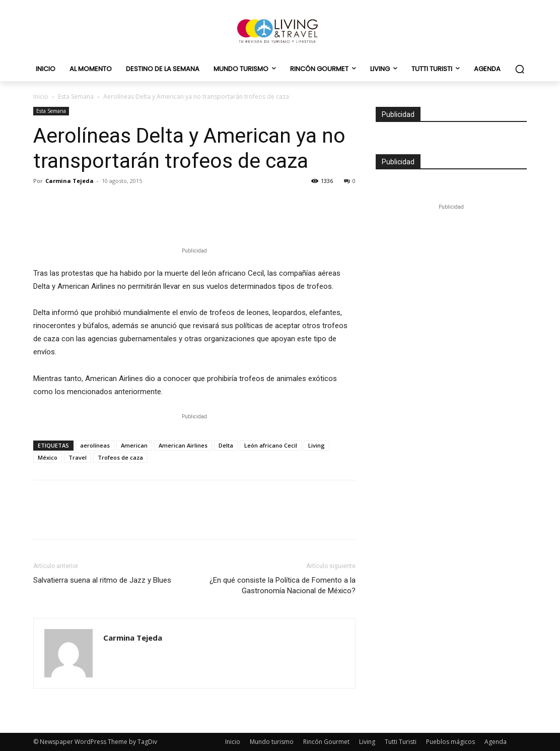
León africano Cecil (271, 445)
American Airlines (183, 445)
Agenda (496, 742)
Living (317, 445)
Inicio (41, 97)
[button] (520, 69)
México (48, 457)
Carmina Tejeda (69, 181)
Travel (78, 457)
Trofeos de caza (120, 457)
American (134, 445)
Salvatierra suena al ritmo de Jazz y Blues (102, 580)
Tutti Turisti (401, 742)
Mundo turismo (272, 742)
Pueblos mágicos (450, 742)
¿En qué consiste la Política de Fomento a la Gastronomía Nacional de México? (283, 585)
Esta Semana (76, 97)
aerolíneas (95, 445)
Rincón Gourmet (326, 742)
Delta (226, 445)
